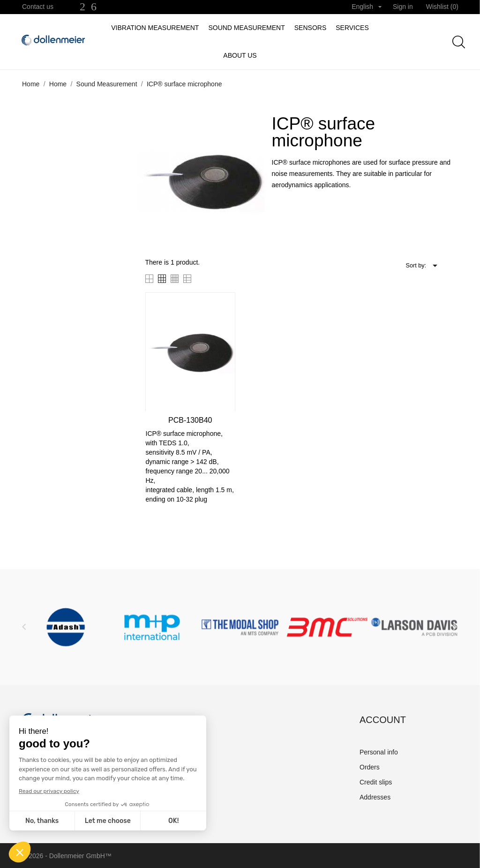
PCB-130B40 (190, 420)
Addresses (375, 797)
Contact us (38, 7)
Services (352, 28)
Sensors (310, 28)
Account (383, 720)
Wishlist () (442, 7)
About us (240, 55)
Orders (370, 767)
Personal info (379, 752)
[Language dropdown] (367, 7)
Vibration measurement (155, 28)
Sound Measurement (246, 28)
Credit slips (376, 782)
